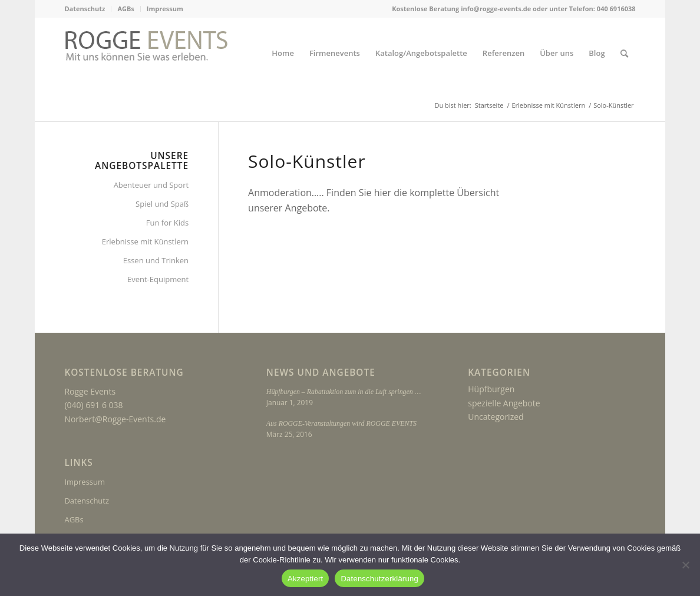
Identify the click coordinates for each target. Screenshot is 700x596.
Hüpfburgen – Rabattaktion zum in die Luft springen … (344, 392)
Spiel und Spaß (162, 204)
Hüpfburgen (491, 389)
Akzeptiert (305, 579)
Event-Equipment (158, 279)
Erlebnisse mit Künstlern (145, 241)
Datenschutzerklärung (379, 579)
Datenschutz (85, 9)
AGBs (126, 9)
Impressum (165, 9)
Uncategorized (496, 417)
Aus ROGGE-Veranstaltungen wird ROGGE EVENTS (341, 423)
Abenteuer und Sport (151, 185)
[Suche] (624, 53)
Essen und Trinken (156, 260)
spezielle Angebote (504, 403)
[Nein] (685, 565)
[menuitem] (88, 9)
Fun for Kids (167, 223)
